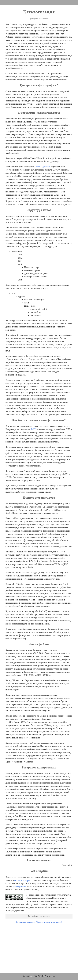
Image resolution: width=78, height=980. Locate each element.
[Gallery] (33, 3)
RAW (33, 429)
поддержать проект (23, 880)
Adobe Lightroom (42, 167)
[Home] (7, 3)
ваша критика (20, 887)
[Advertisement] (39, 947)
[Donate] (59, 3)
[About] (46, 3)
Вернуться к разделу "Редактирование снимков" (39, 922)
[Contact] (72, 3)
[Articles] (20, 3)
